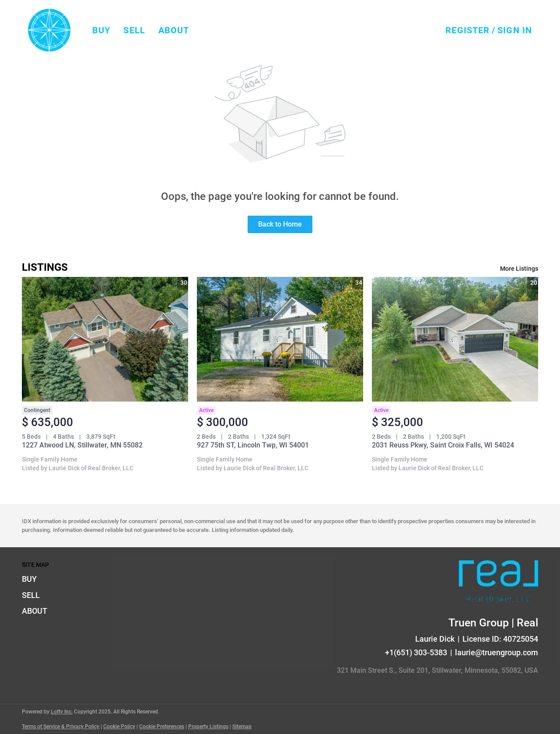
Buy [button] (101, 30)
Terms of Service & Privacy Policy (61, 727)
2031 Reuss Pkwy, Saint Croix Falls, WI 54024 (443, 445)
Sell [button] (134, 30)
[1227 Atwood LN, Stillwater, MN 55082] (105, 339)
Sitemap (242, 727)
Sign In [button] (515, 30)
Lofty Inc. (62, 712)
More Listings (519, 269)
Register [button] (467, 30)
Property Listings (208, 727)
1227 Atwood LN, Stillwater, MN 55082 (82, 445)
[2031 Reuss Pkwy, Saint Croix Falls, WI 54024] (455, 339)
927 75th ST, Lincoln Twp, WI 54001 (253, 445)
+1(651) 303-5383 (416, 652)
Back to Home (280, 224)
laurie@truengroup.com (497, 652)
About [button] (174, 30)
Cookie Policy (119, 727)
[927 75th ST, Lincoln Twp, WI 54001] (280, 339)
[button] (49, 30)
